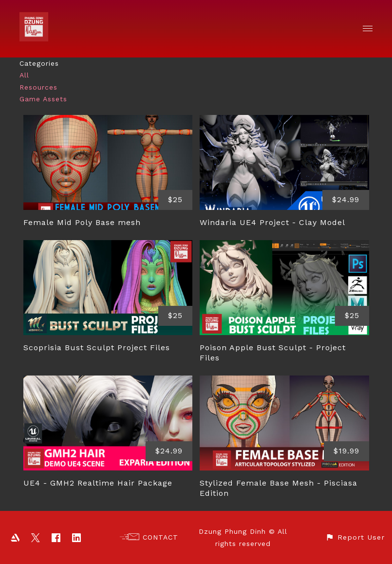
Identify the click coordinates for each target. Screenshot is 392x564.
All (24, 75)
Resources (38, 87)
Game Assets (43, 99)
